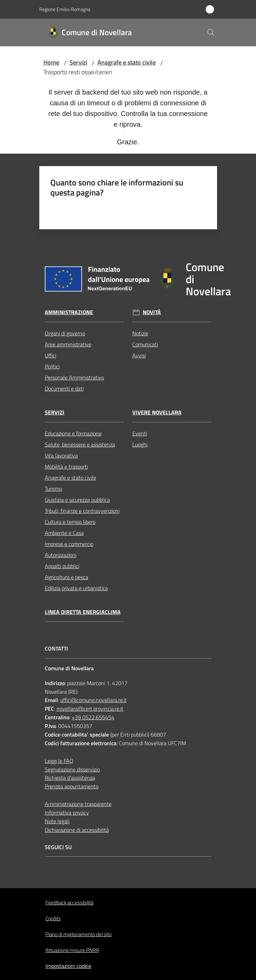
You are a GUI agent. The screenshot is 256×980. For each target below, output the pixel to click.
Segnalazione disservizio (72, 769)
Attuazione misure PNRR (72, 950)
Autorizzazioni (61, 555)
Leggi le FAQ (59, 761)
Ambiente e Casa (64, 533)
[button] (211, 32)
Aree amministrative (68, 344)
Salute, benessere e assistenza (80, 444)
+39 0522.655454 (93, 717)
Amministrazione (69, 312)
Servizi (78, 62)
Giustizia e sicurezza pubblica (77, 500)
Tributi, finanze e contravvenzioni (82, 511)
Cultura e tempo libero (70, 522)
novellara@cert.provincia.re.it (90, 709)
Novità (152, 312)
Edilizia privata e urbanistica (76, 588)
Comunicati (145, 344)
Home (51, 62)
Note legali (57, 821)
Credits (53, 918)
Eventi (140, 433)
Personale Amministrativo (74, 377)
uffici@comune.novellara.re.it (94, 700)
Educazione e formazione (73, 433)
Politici (52, 366)
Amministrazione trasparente (78, 804)
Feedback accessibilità (69, 902)
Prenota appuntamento (72, 786)
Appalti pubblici (62, 566)
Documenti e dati (64, 388)
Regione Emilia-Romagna (65, 9)
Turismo (53, 489)
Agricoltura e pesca (66, 577)
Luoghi (140, 444)
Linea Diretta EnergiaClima (83, 612)
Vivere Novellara (157, 412)
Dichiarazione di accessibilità (77, 830)
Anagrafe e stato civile (127, 62)
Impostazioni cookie (68, 966)
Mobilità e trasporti (66, 467)
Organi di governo (65, 333)
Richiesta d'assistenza (70, 778)
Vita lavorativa (61, 455)
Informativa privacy (67, 813)
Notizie (140, 333)
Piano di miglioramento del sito (79, 934)
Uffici (50, 355)
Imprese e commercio (69, 544)
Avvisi (139, 355)
